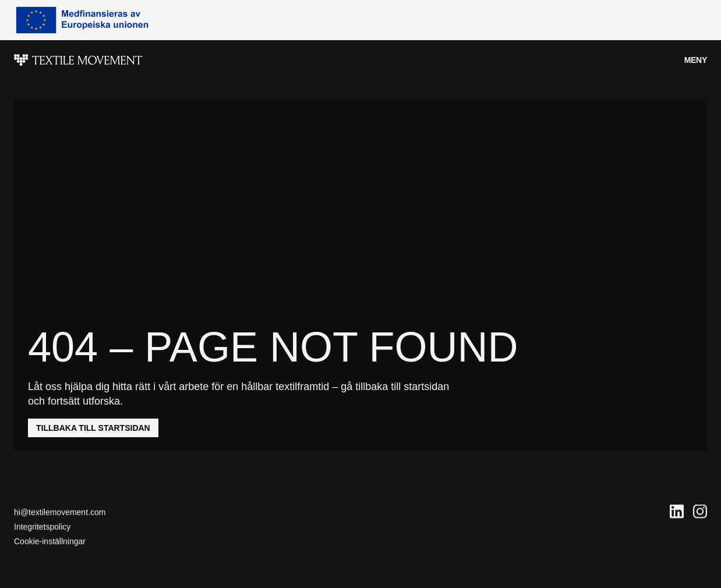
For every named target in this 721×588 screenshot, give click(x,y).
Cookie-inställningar (50, 541)
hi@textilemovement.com (60, 512)
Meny (696, 60)
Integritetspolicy (42, 527)
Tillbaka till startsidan (93, 428)
